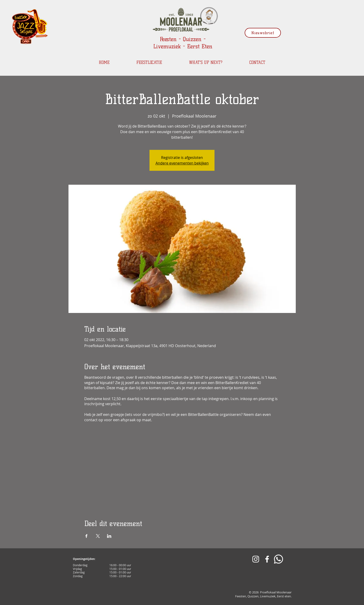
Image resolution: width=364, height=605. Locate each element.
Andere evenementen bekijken (182, 163)
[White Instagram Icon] (256, 559)
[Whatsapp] (278, 559)
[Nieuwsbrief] (263, 33)
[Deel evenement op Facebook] (86, 536)
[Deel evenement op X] (98, 536)
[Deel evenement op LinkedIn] (109, 536)
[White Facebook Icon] (267, 559)
